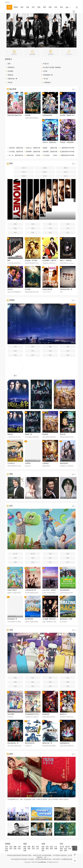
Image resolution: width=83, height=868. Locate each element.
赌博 (9, 260)
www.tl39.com (42, 862)
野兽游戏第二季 (12, 619)
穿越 (50, 351)
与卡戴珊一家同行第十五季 (51, 619)
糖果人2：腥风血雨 (66, 260)
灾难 (50, 228)
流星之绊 (10, 434)
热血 (33, 678)
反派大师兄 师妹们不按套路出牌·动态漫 (19, 115)
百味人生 (29, 148)
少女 (68, 678)
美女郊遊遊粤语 (65, 590)
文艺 (68, 233)
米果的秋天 (11, 67)
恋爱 (15, 682)
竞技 (15, 686)
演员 (56, 7)
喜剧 (33, 347)
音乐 (50, 562)
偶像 (50, 347)
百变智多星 (64, 155)
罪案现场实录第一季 (66, 289)
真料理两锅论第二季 (49, 152)
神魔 (68, 682)
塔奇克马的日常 (30, 743)
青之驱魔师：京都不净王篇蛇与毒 (53, 260)
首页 (9, 7)
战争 (33, 355)
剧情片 (24, 176)
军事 (15, 562)
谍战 (68, 355)
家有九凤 (63, 434)
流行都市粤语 (29, 619)
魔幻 (50, 224)
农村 (15, 347)
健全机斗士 (63, 714)
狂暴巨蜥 (28, 115)
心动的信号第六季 (30, 590)
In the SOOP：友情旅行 (49, 590)
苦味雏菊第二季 (48, 75)
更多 (68, 7)
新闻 (39, 7)
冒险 (33, 228)
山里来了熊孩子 (12, 590)
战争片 (66, 172)
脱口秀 (33, 554)
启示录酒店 (11, 714)
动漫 (28, 7)
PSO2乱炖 (47, 155)
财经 (68, 558)
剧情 (50, 7)
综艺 (33, 7)
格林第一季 (28, 434)
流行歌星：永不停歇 (31, 260)
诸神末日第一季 (47, 743)
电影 (22, 7)
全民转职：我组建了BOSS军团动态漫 (71, 115)
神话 (33, 351)
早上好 (46, 79)
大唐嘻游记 (47, 82)
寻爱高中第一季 (12, 79)
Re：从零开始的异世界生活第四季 (19, 155)
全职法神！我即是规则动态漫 (18, 148)
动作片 (24, 168)
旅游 (50, 558)
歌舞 (33, 233)
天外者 (45, 71)
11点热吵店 (64, 148)
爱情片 (66, 168)
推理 (50, 682)
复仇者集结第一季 (13, 743)
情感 (68, 554)
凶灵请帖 (10, 71)
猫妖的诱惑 (30, 155)
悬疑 (33, 224)
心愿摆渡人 (46, 463)
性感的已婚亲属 (47, 289)
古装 (68, 228)
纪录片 (45, 176)
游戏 (33, 686)
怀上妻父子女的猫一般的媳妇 (52, 67)
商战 (15, 355)
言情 (68, 224)
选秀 (50, 554)
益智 (50, 686)
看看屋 (7, 2)
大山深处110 (11, 463)
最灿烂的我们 (64, 463)
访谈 (15, 558)
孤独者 (45, 148)
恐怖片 (45, 172)
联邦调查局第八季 (32, 152)
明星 (45, 7)
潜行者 (10, 82)
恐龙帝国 (45, 434)
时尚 (68, 562)
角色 (61, 7)
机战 (68, 686)
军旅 (50, 355)
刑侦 (68, 351)
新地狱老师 (46, 714)
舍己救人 (10, 289)
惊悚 (15, 224)
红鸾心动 (46, 64)
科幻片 (24, 172)
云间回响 (28, 463)
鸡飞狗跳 (28, 289)
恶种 (9, 64)
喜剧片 (45, 168)
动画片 (66, 176)
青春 (15, 233)
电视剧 (16, 7)
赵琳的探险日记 (65, 743)
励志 (50, 233)
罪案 (15, 228)
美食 (33, 558)
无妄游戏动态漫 (47, 115)
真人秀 (15, 554)
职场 (33, 562)
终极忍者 (10, 75)
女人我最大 (64, 152)
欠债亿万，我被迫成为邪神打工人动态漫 (55, 142)
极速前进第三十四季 (66, 619)
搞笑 (50, 678)
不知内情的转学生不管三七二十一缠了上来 (38, 714)
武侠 (15, 351)
